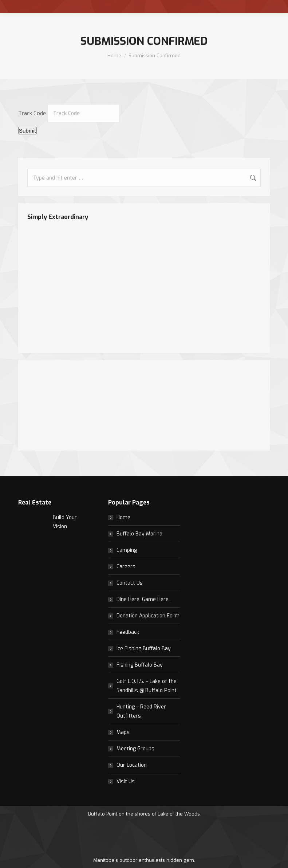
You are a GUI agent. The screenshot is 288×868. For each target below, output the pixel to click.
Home (123, 517)
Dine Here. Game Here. (143, 599)
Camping (127, 550)
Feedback (128, 632)
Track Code (32, 113)
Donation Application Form (148, 616)
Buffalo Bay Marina (139, 534)
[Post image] (33, 527)
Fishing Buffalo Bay (140, 665)
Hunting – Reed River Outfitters (141, 711)
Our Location (132, 765)
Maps (123, 732)
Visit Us (126, 781)
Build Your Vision (65, 522)
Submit (27, 131)
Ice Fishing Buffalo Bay (144, 649)
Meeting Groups (135, 749)
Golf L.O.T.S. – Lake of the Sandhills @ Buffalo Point (147, 686)
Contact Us (130, 583)
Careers (126, 567)
